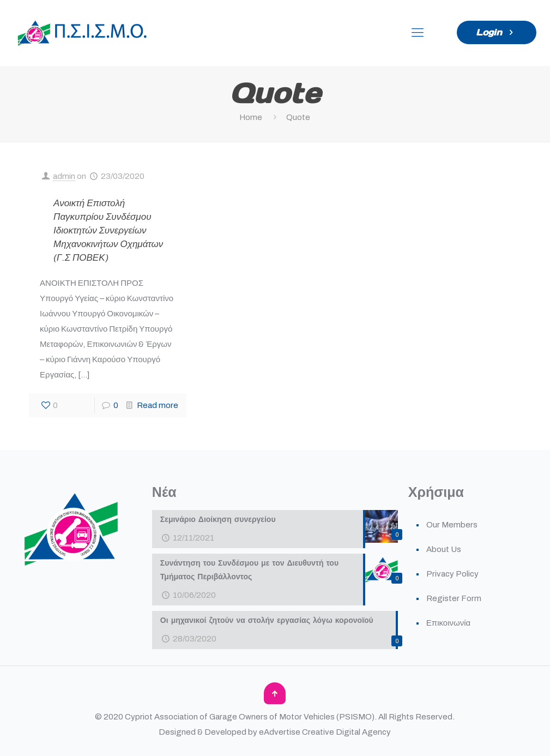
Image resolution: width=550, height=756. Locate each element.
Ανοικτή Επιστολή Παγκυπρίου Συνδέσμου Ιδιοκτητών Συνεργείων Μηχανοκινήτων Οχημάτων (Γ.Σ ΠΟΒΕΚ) (108, 230)
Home (251, 117)
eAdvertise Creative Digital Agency (325, 732)
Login (497, 32)
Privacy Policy (452, 574)
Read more (158, 405)
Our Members (452, 525)
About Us (444, 549)
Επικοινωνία (448, 623)
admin (64, 176)
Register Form (454, 598)
